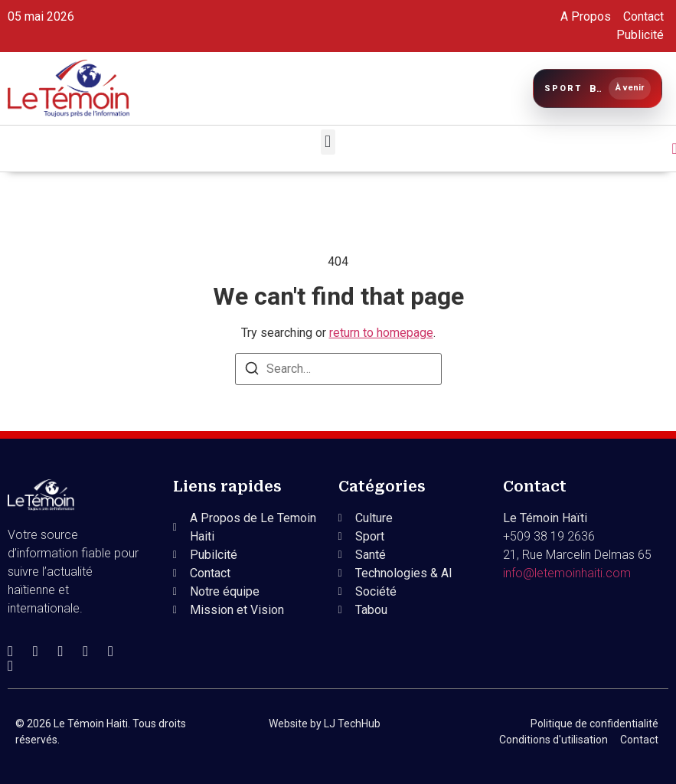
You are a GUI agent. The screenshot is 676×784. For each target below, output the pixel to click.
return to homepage (381, 333)
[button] (328, 142)
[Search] (252, 371)
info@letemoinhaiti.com (567, 573)
